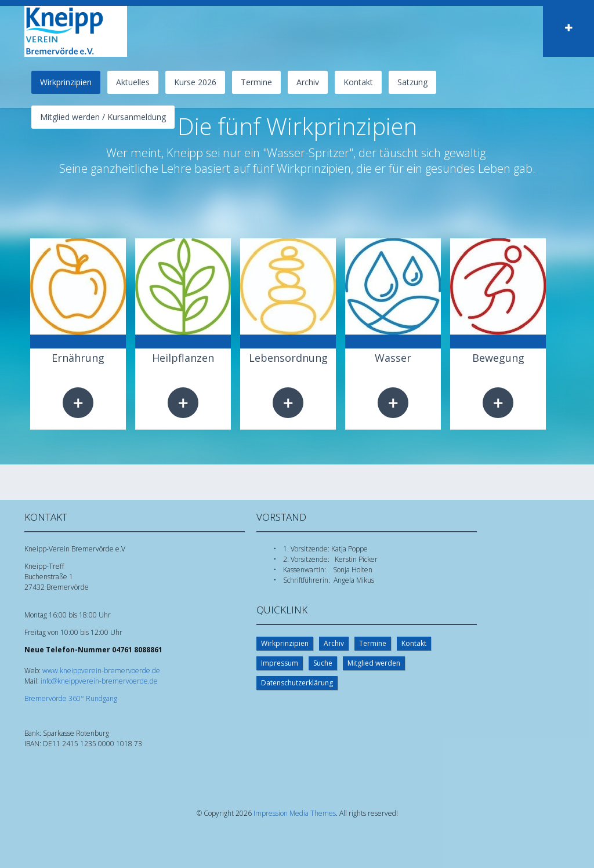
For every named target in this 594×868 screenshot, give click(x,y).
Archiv (308, 82)
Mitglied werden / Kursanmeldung (103, 117)
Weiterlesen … (78, 403)
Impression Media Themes (295, 813)
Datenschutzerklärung (297, 683)
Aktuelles (133, 82)
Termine (256, 82)
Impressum (280, 663)
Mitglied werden (374, 663)
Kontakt (358, 82)
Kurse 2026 (195, 82)
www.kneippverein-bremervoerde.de (101, 671)
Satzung (412, 82)
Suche (323, 663)
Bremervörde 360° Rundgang (71, 698)
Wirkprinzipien (285, 643)
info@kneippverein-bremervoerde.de (99, 681)
